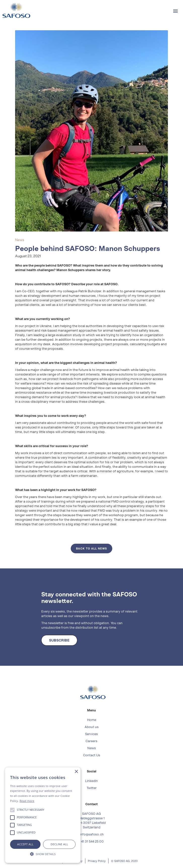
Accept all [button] (25, 844)
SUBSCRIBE (59, 640)
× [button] (76, 772)
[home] (15, 11)
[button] (175, 11)
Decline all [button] (59, 844)
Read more (27, 801)
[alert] (43, 815)
